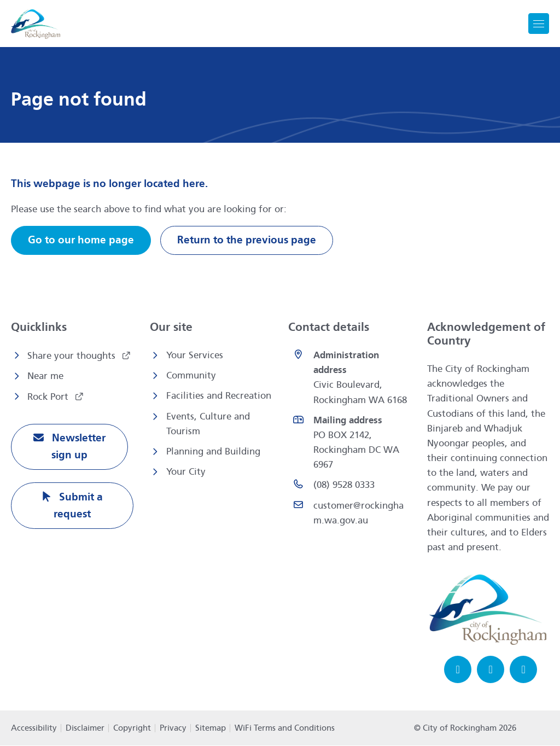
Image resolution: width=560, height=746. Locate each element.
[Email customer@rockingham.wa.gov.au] (349, 513)
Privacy (173, 728)
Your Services (195, 355)
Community (191, 375)
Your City (186, 472)
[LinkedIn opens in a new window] (523, 670)
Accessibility (34, 728)
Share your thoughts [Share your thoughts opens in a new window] (73, 356)
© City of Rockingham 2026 (465, 728)
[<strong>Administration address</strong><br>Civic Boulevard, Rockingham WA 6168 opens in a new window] (349, 378)
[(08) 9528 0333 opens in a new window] (349, 485)
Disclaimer (85, 728)
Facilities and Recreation (219, 396)
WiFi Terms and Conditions (285, 728)
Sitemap (211, 728)
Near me (45, 376)
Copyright (132, 728)
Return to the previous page (247, 240)
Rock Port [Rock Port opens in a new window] (49, 397)
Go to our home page (81, 240)
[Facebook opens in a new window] (458, 670)
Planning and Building (213, 451)
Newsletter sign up (77, 447)
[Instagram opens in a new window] (491, 670)
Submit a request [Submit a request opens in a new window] (78, 506)
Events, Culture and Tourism (208, 424)
